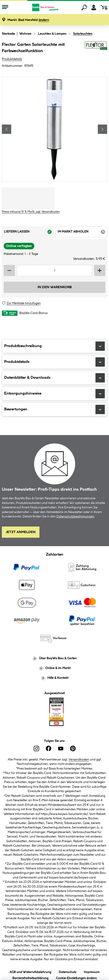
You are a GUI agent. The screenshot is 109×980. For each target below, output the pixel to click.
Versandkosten (79, 760)
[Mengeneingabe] (54, 270)
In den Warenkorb (55, 287)
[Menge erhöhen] (100, 270)
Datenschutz (68, 971)
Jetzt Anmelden (21, 532)
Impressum (92, 971)
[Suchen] (84, 7)
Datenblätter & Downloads (54, 378)
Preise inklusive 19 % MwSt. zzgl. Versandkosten (31, 212)
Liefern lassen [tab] (29, 233)
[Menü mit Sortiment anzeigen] (5, 7)
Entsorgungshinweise (54, 394)
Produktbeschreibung (54, 346)
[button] (28, 20)
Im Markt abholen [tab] (83, 233)
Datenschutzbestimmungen (75, 517)
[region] (54, 129)
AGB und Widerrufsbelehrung (30, 971)
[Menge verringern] (9, 270)
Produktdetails (12, 59)
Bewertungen (54, 409)
